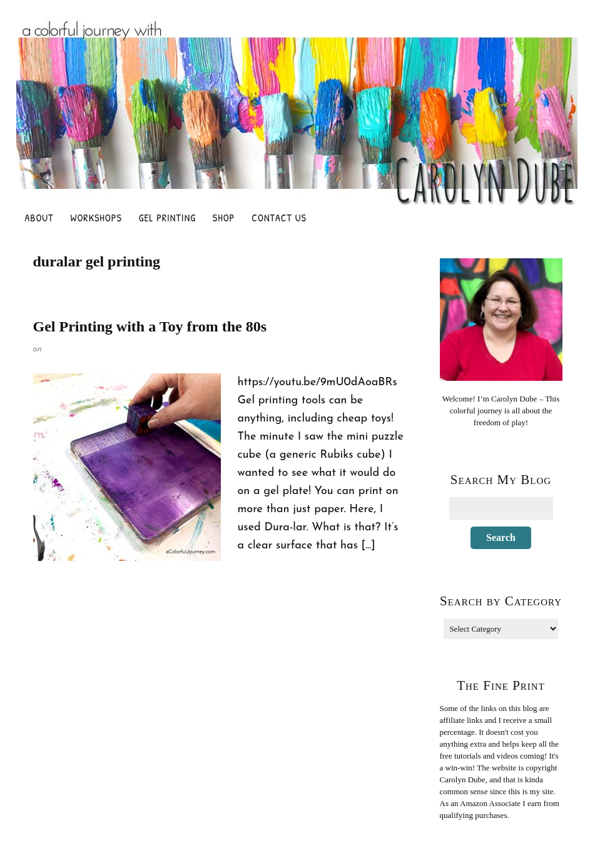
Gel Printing (167, 218)
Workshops (96, 218)
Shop (224, 218)
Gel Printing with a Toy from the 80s (150, 326)
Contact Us (279, 218)
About (39, 218)
